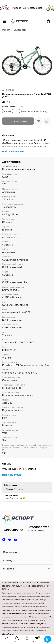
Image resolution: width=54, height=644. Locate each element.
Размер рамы (8, 106)
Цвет (21, 106)
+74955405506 (13, 530)
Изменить (18, 489)
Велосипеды (20, 30)
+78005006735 (39, 527)
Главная (6, 30)
